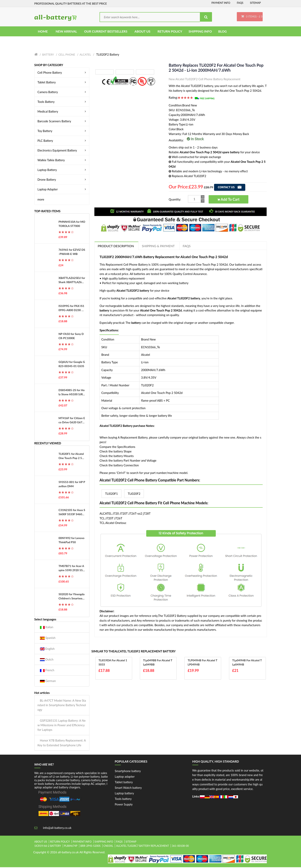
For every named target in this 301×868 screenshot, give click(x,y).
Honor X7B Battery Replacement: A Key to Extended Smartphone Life (62, 743)
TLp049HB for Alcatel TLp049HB (247, 663)
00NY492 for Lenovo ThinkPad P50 (72, 541)
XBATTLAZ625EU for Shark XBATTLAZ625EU (72, 281)
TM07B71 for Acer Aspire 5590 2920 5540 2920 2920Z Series (72, 569)
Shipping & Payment (159, 247)
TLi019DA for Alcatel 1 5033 (113, 663)
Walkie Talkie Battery (62, 161)
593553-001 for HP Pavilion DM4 (72, 485)
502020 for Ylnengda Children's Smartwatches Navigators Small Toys (72, 597)
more (41, 200)
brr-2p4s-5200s (90, 846)
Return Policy (60, 842)
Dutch (47, 660)
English (47, 649)
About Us (41, 842)
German (48, 682)
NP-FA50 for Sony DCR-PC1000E (71, 337)
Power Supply (124, 805)
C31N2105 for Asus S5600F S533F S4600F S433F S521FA (72, 513)
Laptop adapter (125, 777)
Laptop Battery (62, 170)
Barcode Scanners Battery (62, 122)
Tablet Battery (62, 83)
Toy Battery (62, 131)
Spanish (48, 639)
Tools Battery (62, 102)
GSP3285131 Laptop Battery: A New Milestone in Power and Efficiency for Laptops (62, 726)
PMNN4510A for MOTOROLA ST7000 (72, 225)
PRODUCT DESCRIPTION (116, 247)
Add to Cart (228, 200)
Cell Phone (67, 55)
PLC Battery (62, 141)
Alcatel (85, 55)
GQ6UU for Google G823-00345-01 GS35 (72, 365)
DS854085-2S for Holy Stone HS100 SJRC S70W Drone (72, 393)
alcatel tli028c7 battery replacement (142, 846)
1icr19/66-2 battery (48, 846)
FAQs (240, 3)
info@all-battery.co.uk (57, 828)
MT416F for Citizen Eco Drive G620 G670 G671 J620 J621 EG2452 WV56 (72, 421)
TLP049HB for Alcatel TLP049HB (203, 663)
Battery (48, 55)
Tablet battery (124, 783)
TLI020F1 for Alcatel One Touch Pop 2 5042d (72, 457)
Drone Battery (62, 180)
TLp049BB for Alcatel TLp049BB (158, 663)
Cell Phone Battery (62, 73)
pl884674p (71, 846)
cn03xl (108, 846)
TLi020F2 (134, 494)
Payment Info (221, 3)
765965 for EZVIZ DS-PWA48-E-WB (72, 253)
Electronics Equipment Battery (62, 151)
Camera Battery (62, 93)
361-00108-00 (180, 846)
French (47, 671)
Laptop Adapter (62, 190)
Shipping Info (104, 842)
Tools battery (123, 799)
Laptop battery (124, 794)
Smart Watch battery (128, 788)
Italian (47, 628)
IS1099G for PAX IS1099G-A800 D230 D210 (72, 309)
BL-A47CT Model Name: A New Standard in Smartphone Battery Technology (62, 706)
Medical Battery (62, 112)
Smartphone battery (128, 772)
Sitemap (255, 3)
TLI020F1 (111, 494)
